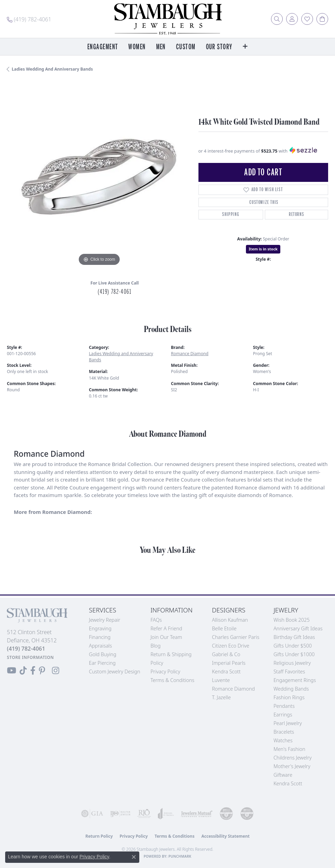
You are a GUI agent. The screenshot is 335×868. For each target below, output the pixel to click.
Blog (155, 646)
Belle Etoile (224, 628)
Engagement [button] (103, 47)
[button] (277, 19)
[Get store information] (30, 657)
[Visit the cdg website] (226, 814)
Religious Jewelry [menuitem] (292, 663)
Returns (296, 214)
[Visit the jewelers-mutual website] (197, 814)
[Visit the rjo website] (144, 814)
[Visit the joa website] (166, 814)
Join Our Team (166, 637)
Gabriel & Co (226, 654)
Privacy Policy (165, 671)
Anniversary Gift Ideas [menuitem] (298, 628)
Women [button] (137, 47)
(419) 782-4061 (115, 292)
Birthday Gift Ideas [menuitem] (294, 637)
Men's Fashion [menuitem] (289, 749)
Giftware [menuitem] (283, 775)
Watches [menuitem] (283, 740)
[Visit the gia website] (92, 814)
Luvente (221, 680)
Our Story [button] (219, 47)
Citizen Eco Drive (230, 646)
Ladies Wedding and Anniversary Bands (52, 69)
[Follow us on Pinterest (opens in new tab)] (42, 671)
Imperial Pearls (229, 663)
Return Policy (99, 836)
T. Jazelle (221, 697)
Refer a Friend (166, 628)
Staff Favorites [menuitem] (289, 671)
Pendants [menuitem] (284, 706)
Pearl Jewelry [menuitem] (288, 723)
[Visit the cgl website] (247, 814)
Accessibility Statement (225, 836)
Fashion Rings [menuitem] (289, 697)
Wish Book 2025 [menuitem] (291, 620)
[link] (29, 19)
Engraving (100, 628)
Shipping (231, 214)
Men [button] (161, 47)
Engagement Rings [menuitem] (295, 680)
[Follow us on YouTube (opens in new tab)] (12, 671)
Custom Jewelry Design (115, 671)
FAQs (156, 620)
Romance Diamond (190, 354)
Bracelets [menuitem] (284, 732)
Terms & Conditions (172, 680)
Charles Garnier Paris (236, 637)
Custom (186, 47)
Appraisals (101, 646)
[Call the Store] (26, 649)
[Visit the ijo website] (120, 814)
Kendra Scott (226, 671)
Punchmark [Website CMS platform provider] (180, 856)
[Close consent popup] (134, 857)
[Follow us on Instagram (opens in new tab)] (56, 671)
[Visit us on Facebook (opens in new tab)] (33, 671)
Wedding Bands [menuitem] (291, 689)
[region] (99, 175)
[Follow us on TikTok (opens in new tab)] (23, 671)
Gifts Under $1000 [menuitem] (294, 654)
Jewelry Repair (105, 620)
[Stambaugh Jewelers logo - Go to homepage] (167, 19)
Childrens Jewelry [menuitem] (293, 758)
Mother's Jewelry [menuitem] (292, 766)
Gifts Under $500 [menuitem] (293, 646)
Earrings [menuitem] (283, 715)
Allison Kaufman (230, 620)
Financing (100, 637)
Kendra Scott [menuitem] (288, 783)
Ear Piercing (102, 663)
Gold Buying (103, 654)
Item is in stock (263, 249)
